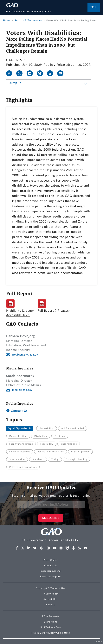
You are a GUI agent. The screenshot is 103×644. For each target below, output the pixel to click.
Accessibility (51, 599)
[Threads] (52, 73)
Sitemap (51, 605)
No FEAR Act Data (51, 627)
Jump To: (16, 83)
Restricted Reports (51, 577)
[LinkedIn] (31, 73)
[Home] (47, 12)
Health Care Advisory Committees (51, 633)
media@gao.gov (22, 390)
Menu (94, 7)
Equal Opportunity (20, 428)
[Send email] (62, 73)
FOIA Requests (51, 616)
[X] (21, 73)
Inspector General (51, 571)
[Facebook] (11, 73)
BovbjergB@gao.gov (25, 355)
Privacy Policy (51, 594)
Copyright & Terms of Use (51, 588)
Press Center (51, 560)
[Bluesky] (42, 73)
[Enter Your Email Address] (51, 505)
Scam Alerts (51, 622)
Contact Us (17, 411)
